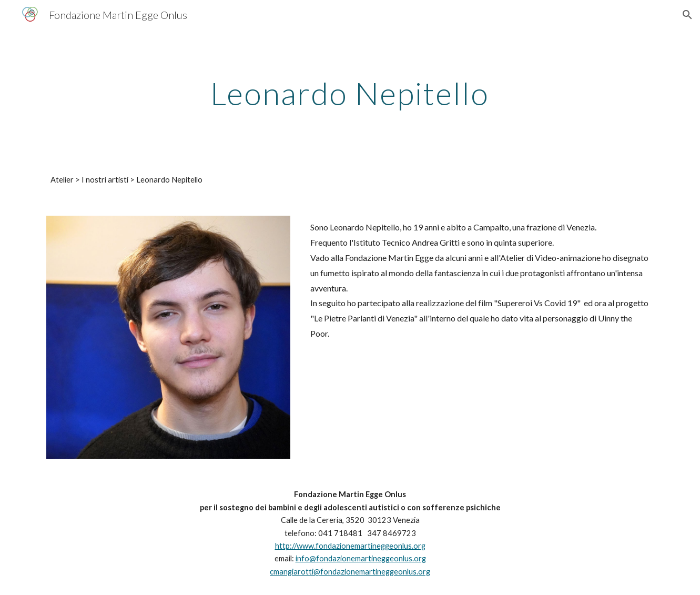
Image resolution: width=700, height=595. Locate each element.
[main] (350, 93)
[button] (687, 15)
